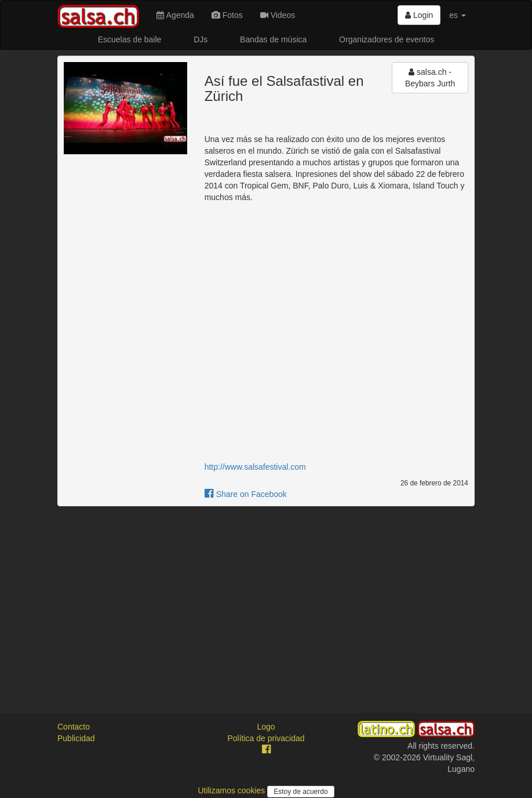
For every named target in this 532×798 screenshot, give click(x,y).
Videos (278, 15)
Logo (266, 727)
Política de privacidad (266, 738)
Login (419, 15)
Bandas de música (273, 39)
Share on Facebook (246, 494)
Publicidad (76, 738)
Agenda (175, 15)
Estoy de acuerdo (300, 792)
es (458, 15)
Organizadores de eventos (387, 39)
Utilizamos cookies (232, 790)
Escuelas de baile (130, 39)
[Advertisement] (266, 599)
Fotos (227, 15)
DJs (201, 39)
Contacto (74, 727)
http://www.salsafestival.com (255, 467)
